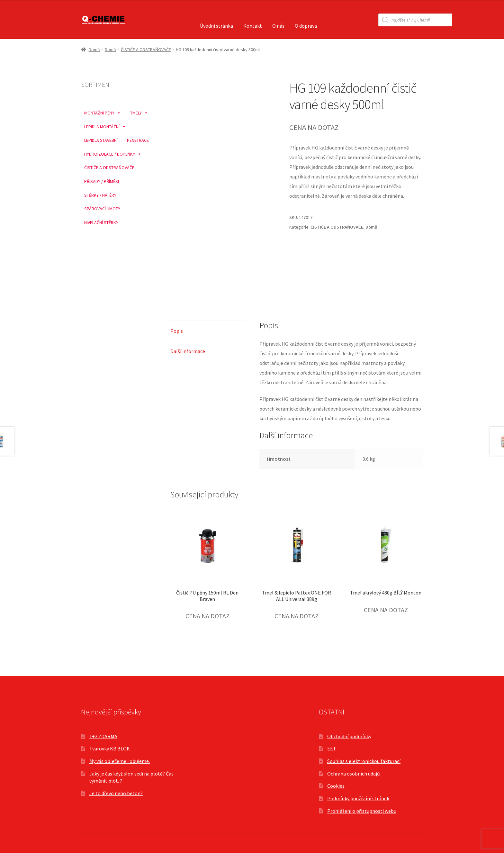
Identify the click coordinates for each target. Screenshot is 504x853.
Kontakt (253, 26)
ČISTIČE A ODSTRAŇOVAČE (146, 50)
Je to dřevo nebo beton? (116, 793)
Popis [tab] (177, 331)
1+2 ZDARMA (103, 736)
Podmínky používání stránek (358, 798)
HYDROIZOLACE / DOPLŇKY (113, 152)
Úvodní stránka (216, 26)
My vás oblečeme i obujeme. (120, 761)
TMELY (139, 111)
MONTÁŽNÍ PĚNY (103, 111)
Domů (94, 50)
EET (332, 749)
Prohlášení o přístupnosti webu (362, 811)
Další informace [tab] (188, 351)
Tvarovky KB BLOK (110, 749)
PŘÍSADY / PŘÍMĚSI (102, 181)
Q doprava (306, 26)
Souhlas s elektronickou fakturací (364, 761)
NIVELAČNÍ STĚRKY (101, 222)
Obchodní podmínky (349, 736)
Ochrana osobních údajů (354, 774)
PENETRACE (138, 140)
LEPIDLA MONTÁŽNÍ (105, 125)
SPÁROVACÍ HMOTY (102, 209)
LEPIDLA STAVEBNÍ (101, 140)
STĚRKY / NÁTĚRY (100, 195)
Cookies (336, 786)
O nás (278, 26)
